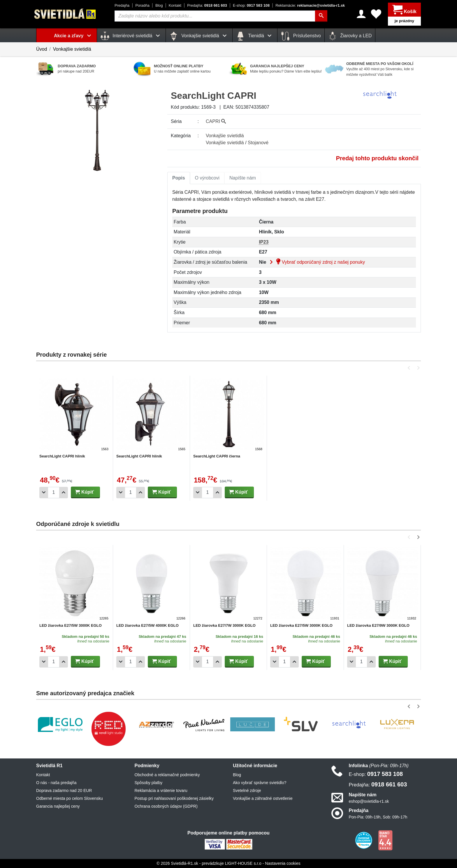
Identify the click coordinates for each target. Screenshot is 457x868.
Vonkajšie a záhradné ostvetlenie (263, 798)
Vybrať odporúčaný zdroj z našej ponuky (316, 262)
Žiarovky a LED (350, 36)
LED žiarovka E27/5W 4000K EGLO (147, 625)
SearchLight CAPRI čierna (217, 456)
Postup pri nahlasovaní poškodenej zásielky (174, 798)
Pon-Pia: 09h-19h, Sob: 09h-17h (378, 817)
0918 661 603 (207, 5)
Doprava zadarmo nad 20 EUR (64, 790)
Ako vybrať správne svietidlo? (260, 783)
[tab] (179, 178)
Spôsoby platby (149, 783)
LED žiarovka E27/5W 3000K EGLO (71, 625)
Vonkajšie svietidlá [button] (199, 36)
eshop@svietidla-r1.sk (369, 801)
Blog (159, 5)
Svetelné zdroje (247, 790)
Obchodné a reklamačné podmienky (167, 775)
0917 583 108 (251, 5)
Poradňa (142, 5)
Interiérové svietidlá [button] (131, 36)
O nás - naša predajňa (56, 783)
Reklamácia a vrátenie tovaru (161, 790)
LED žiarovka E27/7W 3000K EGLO (224, 625)
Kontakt (175, 5)
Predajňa (122, 5)
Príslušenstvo (301, 36)
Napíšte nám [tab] (243, 178)
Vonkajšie (225, 136)
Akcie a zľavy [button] (74, 36)
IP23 (264, 242)
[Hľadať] (321, 16)
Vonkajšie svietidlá (72, 49)
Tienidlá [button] (255, 36)
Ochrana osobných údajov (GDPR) (166, 806)
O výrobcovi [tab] (207, 178)
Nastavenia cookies (283, 863)
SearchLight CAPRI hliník (62, 456)
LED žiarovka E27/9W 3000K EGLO (378, 625)
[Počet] (54, 493)
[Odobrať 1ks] (44, 493)
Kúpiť (85, 492)
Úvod (42, 49)
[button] (410, 368)
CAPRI (216, 121)
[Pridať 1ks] (64, 493)
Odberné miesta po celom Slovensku (70, 798)
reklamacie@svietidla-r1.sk (310, 5)
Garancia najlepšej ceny (58, 806)
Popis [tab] (179, 178)
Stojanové (258, 143)
